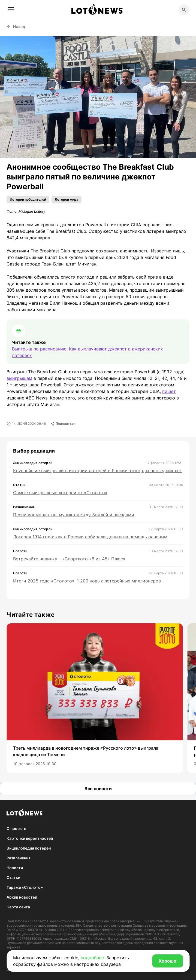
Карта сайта (18, 907)
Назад (16, 27)
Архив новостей (22, 897)
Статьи (13, 877)
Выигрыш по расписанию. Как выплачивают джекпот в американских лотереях (88, 352)
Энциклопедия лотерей (29, 848)
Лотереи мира (67, 199)
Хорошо (168, 961)
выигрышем (19, 378)
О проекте (16, 828)
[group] (95, 698)
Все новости (98, 789)
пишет (169, 391)
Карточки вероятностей (30, 838)
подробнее (92, 958)
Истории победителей (28, 199)
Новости (15, 868)
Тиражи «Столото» (25, 887)
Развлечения (19, 858)
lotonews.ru (24, 921)
